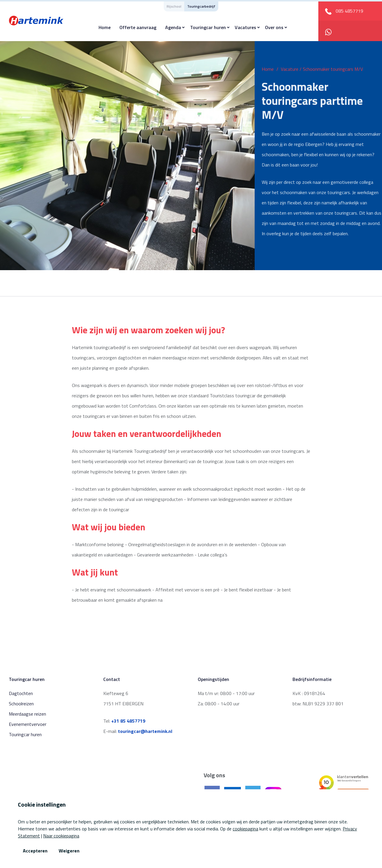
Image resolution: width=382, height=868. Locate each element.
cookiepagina (245, 829)
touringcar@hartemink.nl (145, 731)
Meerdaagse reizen (27, 714)
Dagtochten (21, 693)
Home (105, 27)
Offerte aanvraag (138, 27)
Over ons (274, 27)
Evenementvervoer (28, 724)
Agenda (173, 27)
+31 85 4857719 (128, 721)
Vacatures (245, 27)
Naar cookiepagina (61, 836)
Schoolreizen (21, 704)
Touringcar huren (208, 27)
